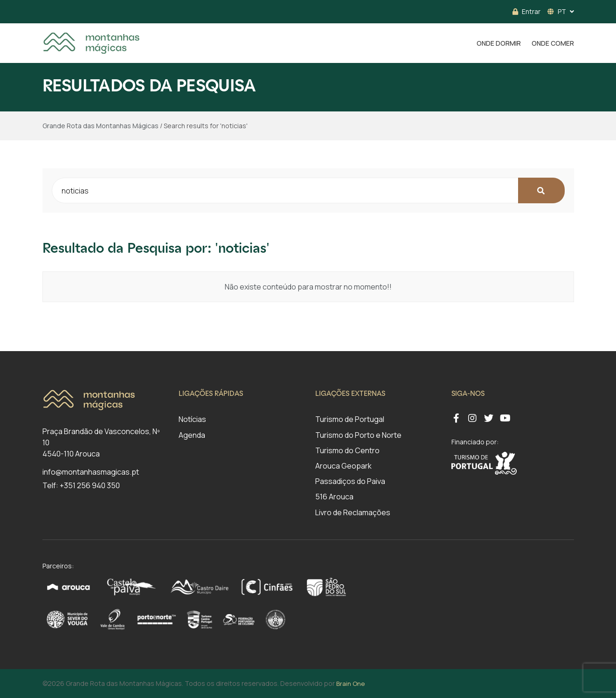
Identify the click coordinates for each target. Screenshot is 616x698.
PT (557, 11)
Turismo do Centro (347, 450)
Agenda (192, 435)
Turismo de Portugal (350, 419)
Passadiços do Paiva (350, 481)
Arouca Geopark (343, 466)
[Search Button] (541, 190)
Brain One (350, 684)
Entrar (526, 11)
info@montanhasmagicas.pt (91, 472)
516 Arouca (334, 497)
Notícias (192, 419)
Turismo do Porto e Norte (358, 435)
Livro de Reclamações (353, 512)
